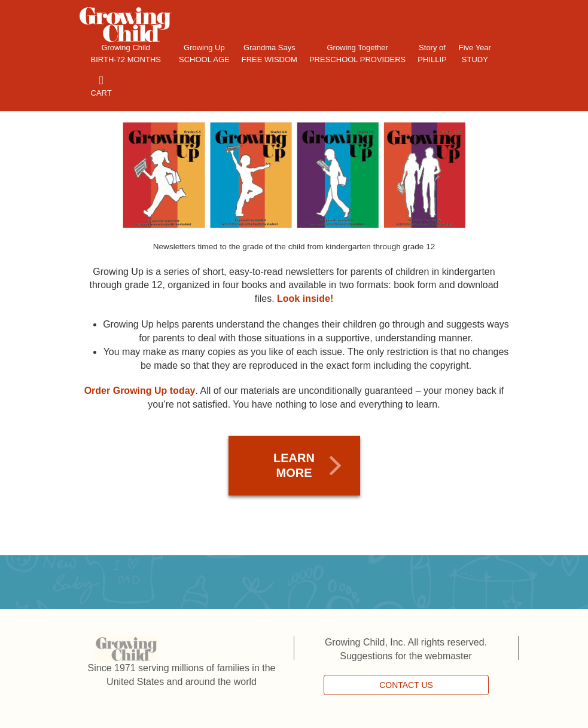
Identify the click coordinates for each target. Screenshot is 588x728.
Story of (432, 54)
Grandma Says (269, 54)
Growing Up (204, 54)
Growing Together (357, 54)
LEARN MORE (294, 465)
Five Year (475, 54)
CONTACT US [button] (406, 685)
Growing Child (126, 54)
